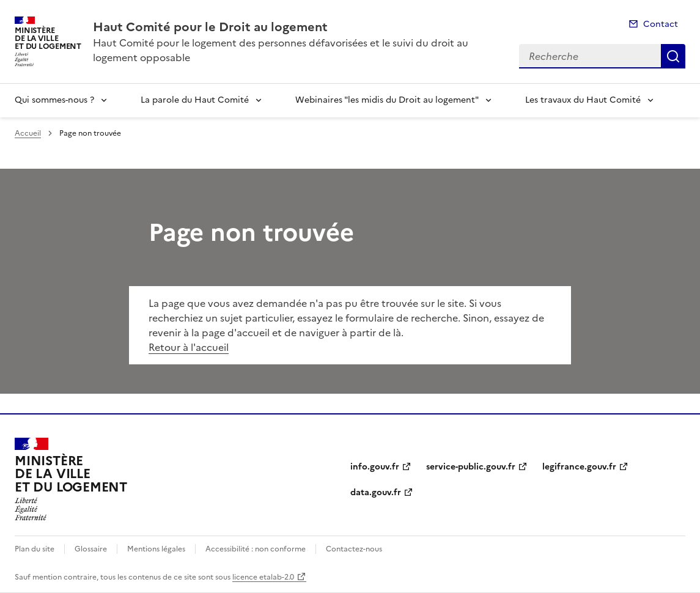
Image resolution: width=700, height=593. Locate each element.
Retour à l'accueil (189, 347)
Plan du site (35, 549)
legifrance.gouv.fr (579, 467)
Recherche (673, 56)
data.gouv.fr (376, 492)
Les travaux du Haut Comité (583, 100)
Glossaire (91, 549)
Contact (661, 24)
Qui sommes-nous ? (54, 100)
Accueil (28, 133)
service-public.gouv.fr (471, 467)
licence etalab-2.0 (263, 577)
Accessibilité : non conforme (256, 549)
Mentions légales (156, 549)
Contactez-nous (354, 549)
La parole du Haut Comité (195, 100)
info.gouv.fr (375, 467)
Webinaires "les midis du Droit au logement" (387, 100)
